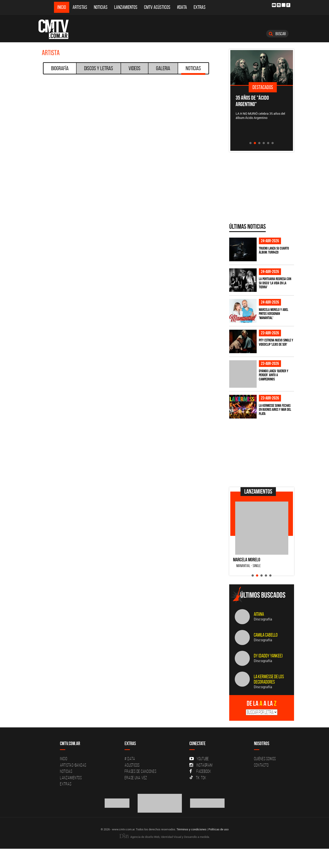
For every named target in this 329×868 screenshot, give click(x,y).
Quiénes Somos (265, 759)
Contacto (261, 765)
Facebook (200, 771)
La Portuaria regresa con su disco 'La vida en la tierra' (275, 283)
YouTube (199, 759)
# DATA (130, 759)
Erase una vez (136, 778)
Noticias (101, 7)
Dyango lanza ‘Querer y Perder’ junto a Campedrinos (274, 375)
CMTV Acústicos (157, 7)
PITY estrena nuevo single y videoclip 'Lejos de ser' (276, 342)
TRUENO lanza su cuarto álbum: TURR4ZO (274, 250)
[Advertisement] (262, 453)
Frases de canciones (140, 771)
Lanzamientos (126, 7)
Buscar (277, 34)
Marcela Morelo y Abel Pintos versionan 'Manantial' (274, 314)
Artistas (80, 7)
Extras (200, 7)
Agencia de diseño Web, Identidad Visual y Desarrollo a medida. (165, 837)
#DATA (182, 7)
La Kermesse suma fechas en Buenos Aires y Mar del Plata (275, 410)
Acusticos (132, 765)
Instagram (201, 765)
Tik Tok (198, 778)
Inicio (62, 7)
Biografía (60, 68)
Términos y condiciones (191, 829)
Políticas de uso (218, 829)
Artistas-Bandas (73, 765)
